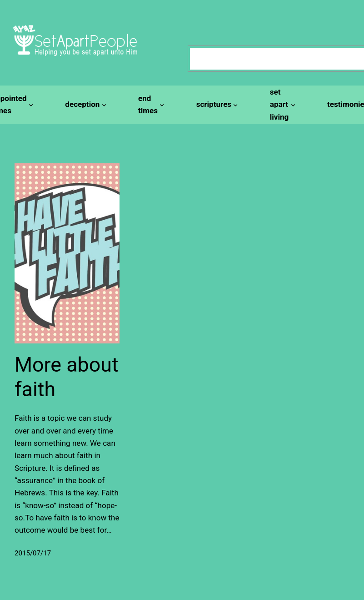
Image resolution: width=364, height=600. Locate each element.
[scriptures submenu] (216, 104)
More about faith (67, 377)
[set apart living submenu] (281, 105)
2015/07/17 (33, 553)
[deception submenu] (84, 104)
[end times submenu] (150, 105)
